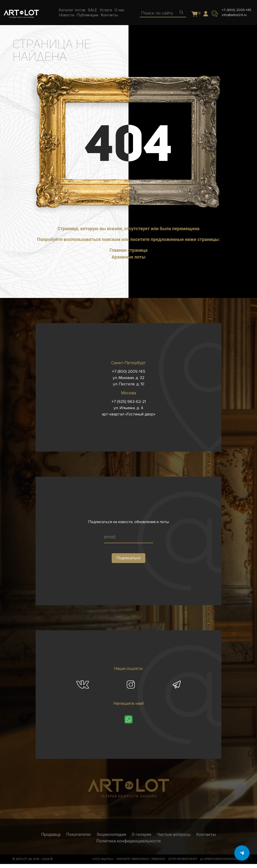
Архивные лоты (129, 257)
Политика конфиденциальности (128, 841)
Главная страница (128, 250)
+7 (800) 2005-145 (237, 10)
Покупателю (79, 834)
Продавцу (51, 834)
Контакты (206, 834)
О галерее (141, 834)
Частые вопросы (174, 834)
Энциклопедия (111, 834)
